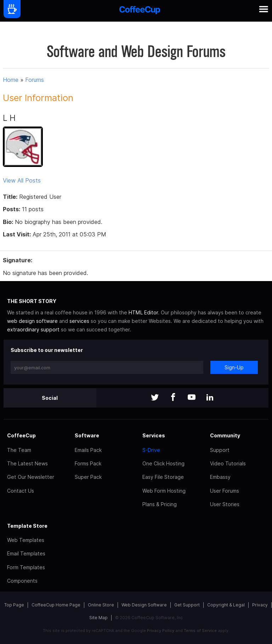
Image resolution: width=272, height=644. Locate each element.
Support (220, 450)
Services (154, 435)
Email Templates (26, 553)
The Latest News (27, 463)
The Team (19, 450)
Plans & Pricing (160, 504)
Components (22, 581)
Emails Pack (88, 450)
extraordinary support (33, 329)
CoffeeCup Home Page (56, 605)
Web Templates (26, 540)
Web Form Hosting (164, 491)
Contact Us (21, 491)
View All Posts (22, 180)
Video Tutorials (228, 463)
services (79, 321)
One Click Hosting (163, 463)
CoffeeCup (21, 435)
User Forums (225, 491)
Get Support (187, 605)
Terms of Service (200, 631)
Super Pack (88, 477)
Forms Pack (88, 463)
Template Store (27, 526)
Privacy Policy (161, 631)
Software (87, 435)
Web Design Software (144, 605)
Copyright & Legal (226, 605)
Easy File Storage (163, 477)
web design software (32, 321)
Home (11, 80)
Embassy (220, 477)
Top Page (14, 605)
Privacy (260, 605)
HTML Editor (143, 312)
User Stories (225, 504)
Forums (35, 80)
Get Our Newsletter (31, 477)
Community (225, 435)
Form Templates (26, 567)
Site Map (98, 618)
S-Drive (151, 450)
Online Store (101, 605)
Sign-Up (234, 367)
